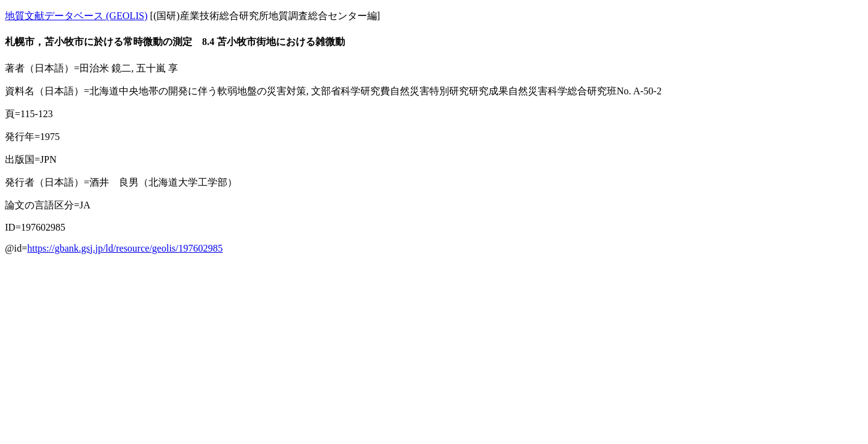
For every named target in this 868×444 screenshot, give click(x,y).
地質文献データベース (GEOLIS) (76, 16)
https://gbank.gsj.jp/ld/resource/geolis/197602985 (125, 248)
